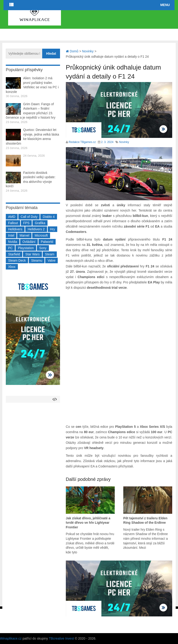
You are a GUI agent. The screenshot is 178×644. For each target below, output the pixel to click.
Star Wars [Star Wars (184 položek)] (32, 254)
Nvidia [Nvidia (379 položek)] (13, 242)
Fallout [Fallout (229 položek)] (13, 223)
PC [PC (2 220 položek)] (10, 248)
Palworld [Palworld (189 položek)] (47, 242)
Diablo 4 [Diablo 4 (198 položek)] (49, 217)
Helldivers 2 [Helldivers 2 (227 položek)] (36, 229)
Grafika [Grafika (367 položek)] (40, 223)
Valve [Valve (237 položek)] (51, 260)
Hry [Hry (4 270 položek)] (53, 229)
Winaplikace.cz (11, 638)
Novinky (124, 142)
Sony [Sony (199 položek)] (43, 248)
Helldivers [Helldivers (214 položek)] (15, 229)
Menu (165, 5)
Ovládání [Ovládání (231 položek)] (29, 242)
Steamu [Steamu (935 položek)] (37, 260)
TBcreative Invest (61, 638)
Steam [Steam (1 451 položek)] (50, 254)
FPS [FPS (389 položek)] (26, 223)
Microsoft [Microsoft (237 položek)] (41, 235)
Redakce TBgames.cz (82, 142)
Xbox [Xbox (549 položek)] (12, 267)
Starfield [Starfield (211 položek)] (14, 254)
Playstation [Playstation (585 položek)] (26, 248)
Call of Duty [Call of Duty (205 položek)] (29, 217)
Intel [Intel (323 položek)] (11, 235)
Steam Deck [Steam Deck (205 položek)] (17, 260)
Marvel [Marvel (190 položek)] (24, 235)
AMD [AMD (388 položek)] (12, 217)
